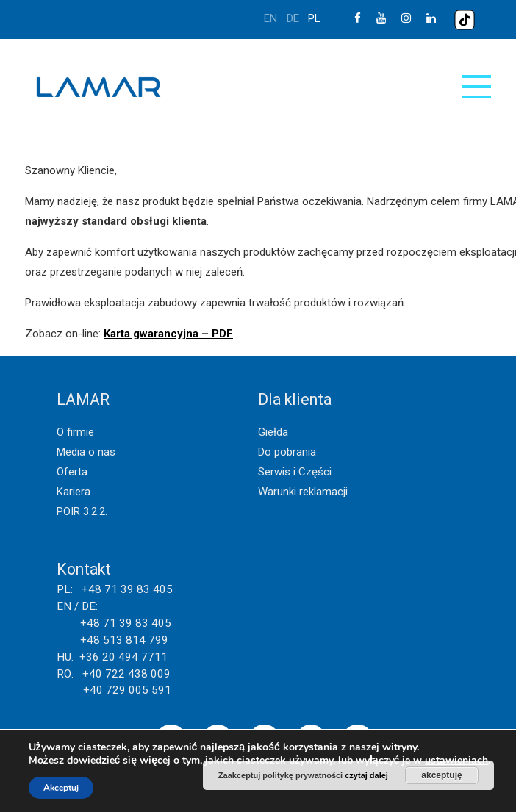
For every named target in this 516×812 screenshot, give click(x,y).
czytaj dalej (366, 775)
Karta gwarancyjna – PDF (168, 334)
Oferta (72, 472)
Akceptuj (61, 788)
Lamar (98, 87)
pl (314, 18)
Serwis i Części (295, 472)
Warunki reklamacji (303, 492)
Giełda (273, 432)
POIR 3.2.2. (82, 511)
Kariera (74, 492)
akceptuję (441, 775)
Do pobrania (287, 452)
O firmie (75, 432)
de (293, 18)
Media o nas (86, 452)
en (270, 18)
